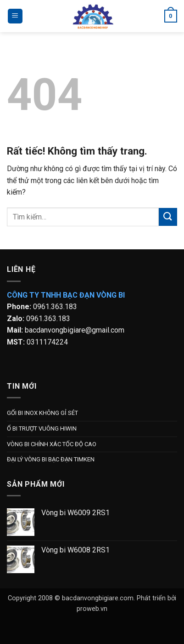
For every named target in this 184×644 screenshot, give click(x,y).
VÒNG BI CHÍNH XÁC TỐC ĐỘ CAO (52, 444)
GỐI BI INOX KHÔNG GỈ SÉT (42, 413)
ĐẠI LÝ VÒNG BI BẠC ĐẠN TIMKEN (51, 459)
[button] (15, 16)
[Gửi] (168, 217)
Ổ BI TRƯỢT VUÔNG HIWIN (42, 428)
